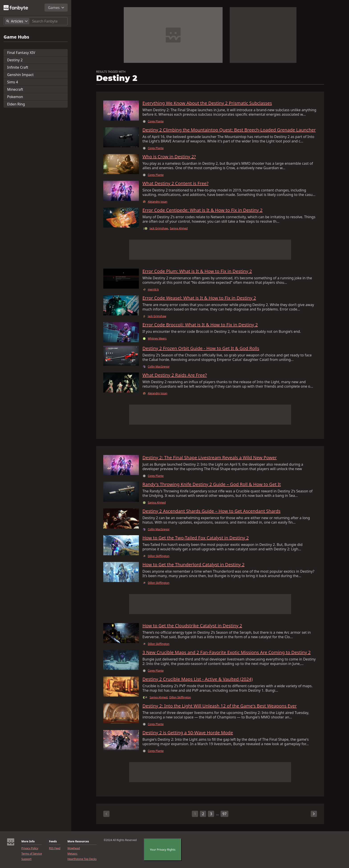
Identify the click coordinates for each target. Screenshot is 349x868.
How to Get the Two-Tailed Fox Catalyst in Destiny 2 (196, 538)
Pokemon (15, 97)
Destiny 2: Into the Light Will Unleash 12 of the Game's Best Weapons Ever (220, 706)
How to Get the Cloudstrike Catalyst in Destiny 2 (192, 626)
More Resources (78, 841)
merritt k (153, 290)
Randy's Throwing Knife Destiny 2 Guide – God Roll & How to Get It (212, 484)
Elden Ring (16, 104)
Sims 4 (13, 82)
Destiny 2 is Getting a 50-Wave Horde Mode (188, 733)
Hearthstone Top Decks (82, 859)
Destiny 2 (15, 60)
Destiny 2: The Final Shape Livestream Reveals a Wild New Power (210, 458)
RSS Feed (55, 848)
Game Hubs (16, 37)
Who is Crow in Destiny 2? (169, 157)
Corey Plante (156, 121)
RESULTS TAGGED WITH (111, 72)
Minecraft (15, 89)
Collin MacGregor (159, 367)
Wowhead (74, 848)
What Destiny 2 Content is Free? (176, 183)
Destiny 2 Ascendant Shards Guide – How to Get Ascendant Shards (211, 511)
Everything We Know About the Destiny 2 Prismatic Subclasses (207, 103)
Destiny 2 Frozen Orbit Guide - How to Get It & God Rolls (201, 348)
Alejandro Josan (158, 202)
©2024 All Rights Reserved (120, 840)
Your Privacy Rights (163, 849)
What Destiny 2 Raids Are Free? (175, 375)
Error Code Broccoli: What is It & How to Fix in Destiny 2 (200, 325)
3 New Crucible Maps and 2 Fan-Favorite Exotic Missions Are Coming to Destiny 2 (227, 652)
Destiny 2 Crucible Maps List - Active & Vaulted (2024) (198, 679)
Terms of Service (32, 854)
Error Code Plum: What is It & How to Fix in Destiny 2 (197, 271)
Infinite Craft (18, 67)
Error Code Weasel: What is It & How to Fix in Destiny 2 (199, 298)
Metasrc (72, 854)
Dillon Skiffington (159, 556)
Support (26, 859)
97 (224, 814)
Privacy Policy (30, 848)
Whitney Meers (157, 339)
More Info (28, 841)
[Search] (49, 21)
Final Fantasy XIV (21, 53)
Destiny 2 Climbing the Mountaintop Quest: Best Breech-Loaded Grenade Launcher (229, 130)
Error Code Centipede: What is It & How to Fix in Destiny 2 (202, 210)
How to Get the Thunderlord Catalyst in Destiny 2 (193, 565)
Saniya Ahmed (179, 228)
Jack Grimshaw (159, 228)
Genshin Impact (20, 75)
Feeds (53, 841)
